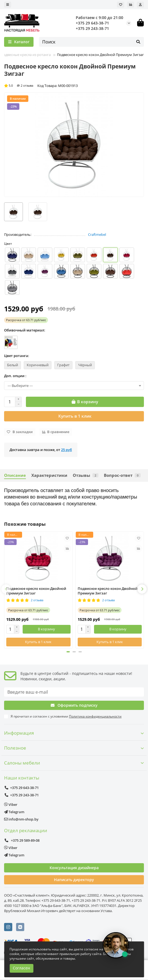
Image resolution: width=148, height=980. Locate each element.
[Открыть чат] (116, 945)
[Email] (74, 692)
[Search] (91, 42)
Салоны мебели (74, 763)
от (26, 320)
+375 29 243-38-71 (92, 28)
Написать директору (74, 880)
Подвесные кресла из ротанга (26, 55)
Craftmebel (97, 234)
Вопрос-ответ (122, 475)
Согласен (21, 968)
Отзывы (86, 475)
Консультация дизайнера (74, 868)
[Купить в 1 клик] (74, 416)
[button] (6, 589)
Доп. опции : (15, 376)
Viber (11, 804)
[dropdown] (8, 5)
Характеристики (49, 475)
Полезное (74, 748)
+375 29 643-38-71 (92, 23)
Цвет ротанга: (17, 356)
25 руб (67, 450)
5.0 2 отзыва (19, 86)
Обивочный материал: (25, 330)
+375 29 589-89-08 (22, 840)
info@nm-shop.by (21, 819)
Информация (74, 733)
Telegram (14, 812)
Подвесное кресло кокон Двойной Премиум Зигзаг (36, 591)
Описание (15, 475)
